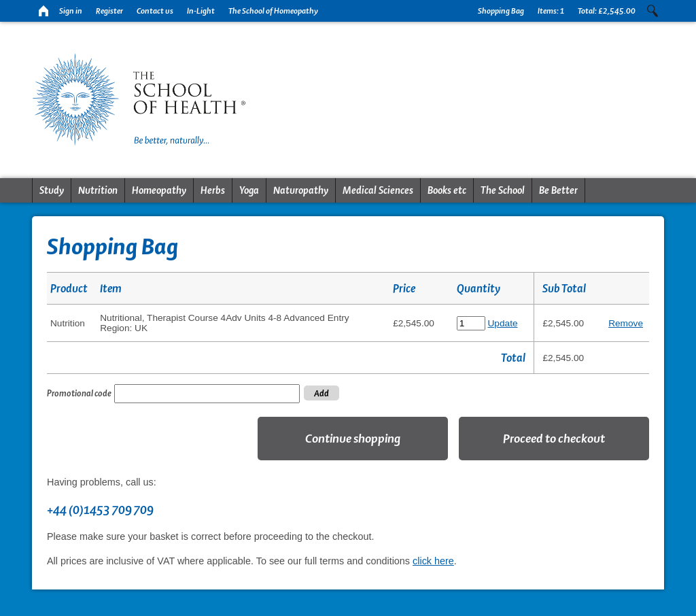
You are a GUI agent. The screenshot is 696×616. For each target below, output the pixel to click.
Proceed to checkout (554, 438)
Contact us (155, 11)
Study (52, 190)
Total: (607, 11)
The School (503, 190)
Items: (551, 11)
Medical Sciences (378, 190)
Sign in (71, 11)
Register (109, 11)
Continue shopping (353, 438)
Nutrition (98, 190)
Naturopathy (301, 190)
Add (321, 393)
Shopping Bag (501, 11)
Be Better (558, 190)
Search (652, 11)
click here (433, 561)
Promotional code (79, 393)
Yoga (249, 190)
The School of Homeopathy (273, 11)
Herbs (213, 190)
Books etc (447, 190)
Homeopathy (159, 190)
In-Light (201, 11)
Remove (626, 323)
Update (503, 323)
